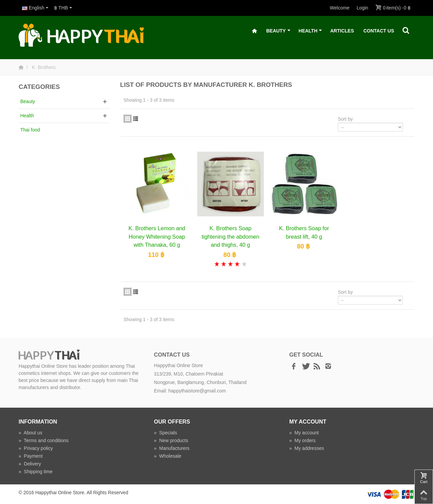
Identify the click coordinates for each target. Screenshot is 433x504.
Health (311, 31)
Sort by (345, 119)
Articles (342, 31)
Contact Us (379, 31)
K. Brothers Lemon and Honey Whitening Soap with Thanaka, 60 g (157, 236)
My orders (302, 440)
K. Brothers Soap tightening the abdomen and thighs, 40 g (231, 236)
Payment (31, 456)
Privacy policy (36, 448)
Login (362, 8)
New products (171, 440)
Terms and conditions (44, 440)
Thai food (30, 130)
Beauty (278, 31)
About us (30, 433)
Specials (166, 433)
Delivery (30, 464)
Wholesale (168, 456)
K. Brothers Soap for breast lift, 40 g (304, 232)
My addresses (307, 448)
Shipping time (36, 472)
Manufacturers (172, 448)
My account (304, 433)
